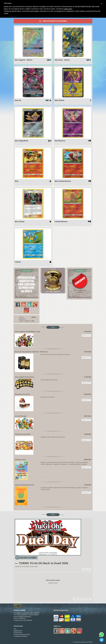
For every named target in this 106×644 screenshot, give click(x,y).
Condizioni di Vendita (20, 636)
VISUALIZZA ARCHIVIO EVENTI (82, 599)
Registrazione (18, 631)
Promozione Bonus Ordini (22, 634)
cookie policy (68, 9)
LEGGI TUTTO (86, 335)
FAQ (15, 629)
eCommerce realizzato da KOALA (83, 642)
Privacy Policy (18, 633)
